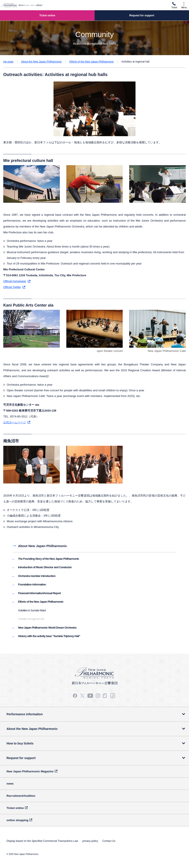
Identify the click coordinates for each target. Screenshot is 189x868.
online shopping (17, 820)
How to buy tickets (20, 743)
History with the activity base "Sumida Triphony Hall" (49, 636)
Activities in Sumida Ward (32, 610)
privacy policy (90, 841)
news (10, 784)
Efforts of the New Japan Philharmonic (92, 62)
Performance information (25, 714)
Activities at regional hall (31, 619)
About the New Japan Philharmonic (41, 62)
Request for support (21, 758)
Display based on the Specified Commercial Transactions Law (42, 841)
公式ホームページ (15, 422)
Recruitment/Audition (21, 796)
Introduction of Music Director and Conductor (45, 567)
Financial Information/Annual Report (39, 593)
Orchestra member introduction (37, 576)
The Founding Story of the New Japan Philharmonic (49, 559)
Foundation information (32, 584)
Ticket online (15, 808)
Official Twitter (12, 287)
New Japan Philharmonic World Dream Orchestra (47, 628)
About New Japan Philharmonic (43, 546)
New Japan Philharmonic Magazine (30, 771)
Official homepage (15, 281)
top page (8, 62)
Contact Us (109, 841)
